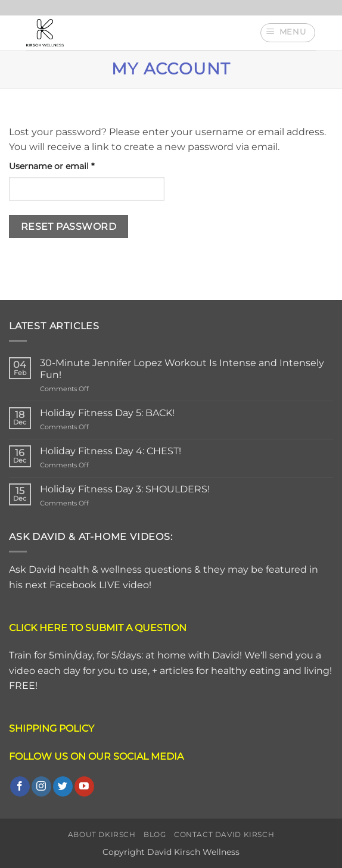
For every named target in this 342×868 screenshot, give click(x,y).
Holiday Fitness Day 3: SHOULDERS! (125, 489)
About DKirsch (102, 834)
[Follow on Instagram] (41, 786)
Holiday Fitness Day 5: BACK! (107, 413)
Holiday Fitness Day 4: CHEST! (111, 451)
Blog (155, 834)
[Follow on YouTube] (84, 786)
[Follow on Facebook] (20, 786)
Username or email (70, 166)
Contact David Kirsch (224, 834)
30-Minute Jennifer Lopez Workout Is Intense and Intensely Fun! (182, 369)
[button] (288, 33)
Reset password (69, 227)
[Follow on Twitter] (63, 786)
